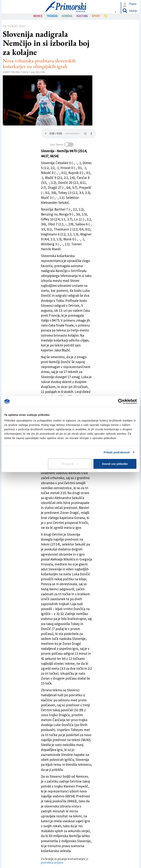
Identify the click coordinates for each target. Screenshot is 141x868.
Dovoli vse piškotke (115, 464)
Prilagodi (70, 464)
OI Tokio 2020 (14, 26)
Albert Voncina (11, 72)
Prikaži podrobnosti (117, 452)
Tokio (24, 72)
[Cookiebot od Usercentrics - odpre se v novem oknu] (121, 401)
